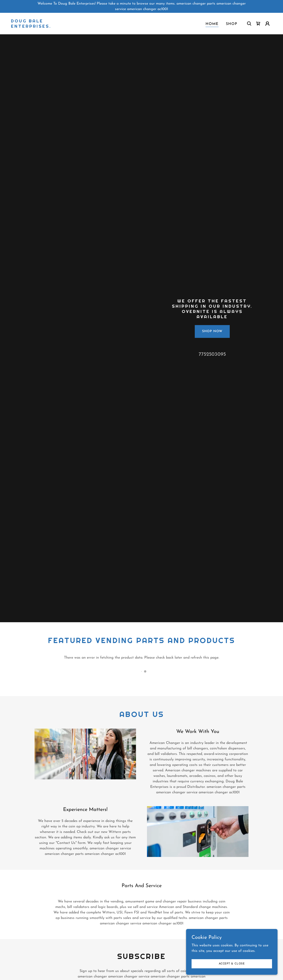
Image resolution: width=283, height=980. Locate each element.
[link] (48, 27)
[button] (267, 24)
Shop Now (212, 331)
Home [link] (212, 24)
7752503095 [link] (212, 354)
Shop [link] (232, 24)
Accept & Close (232, 964)
